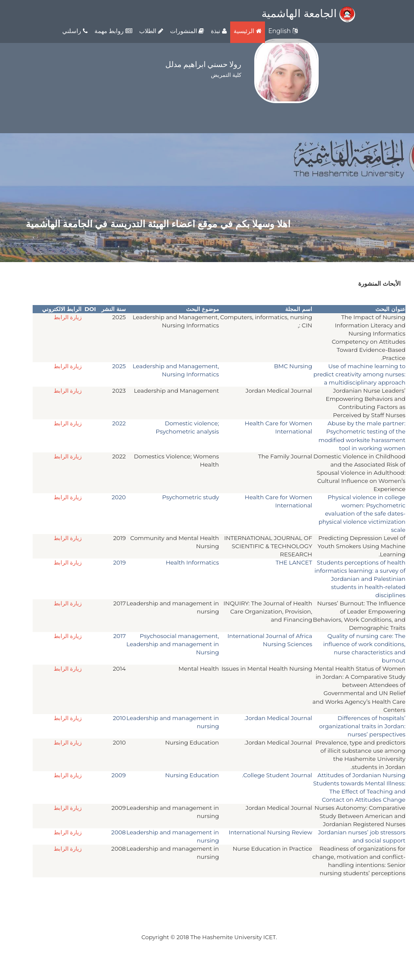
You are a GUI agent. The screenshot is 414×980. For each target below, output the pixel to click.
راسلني (75, 31)
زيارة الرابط (68, 317)
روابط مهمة (113, 31)
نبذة (219, 31)
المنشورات (187, 31)
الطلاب (151, 31)
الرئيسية (248, 31)
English (283, 31)
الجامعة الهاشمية (308, 13)
